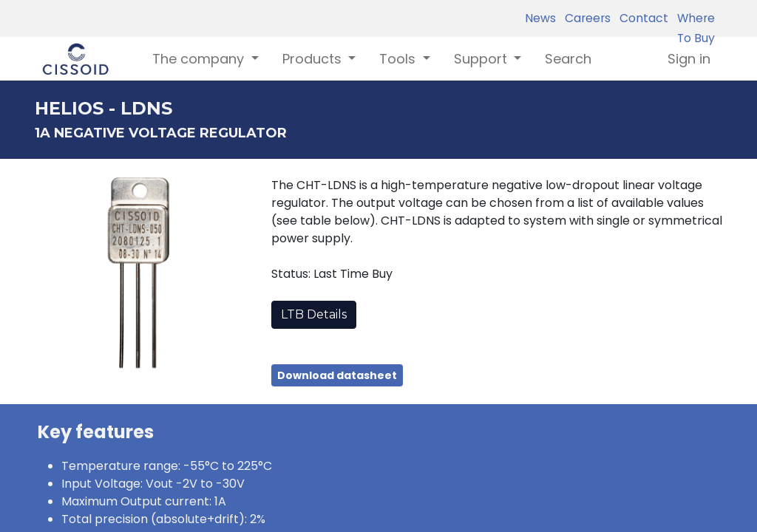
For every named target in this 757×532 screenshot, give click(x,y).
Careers (585, 18)
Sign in (689, 59)
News (540, 18)
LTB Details (314, 314)
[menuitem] (568, 59)
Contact (641, 18)
